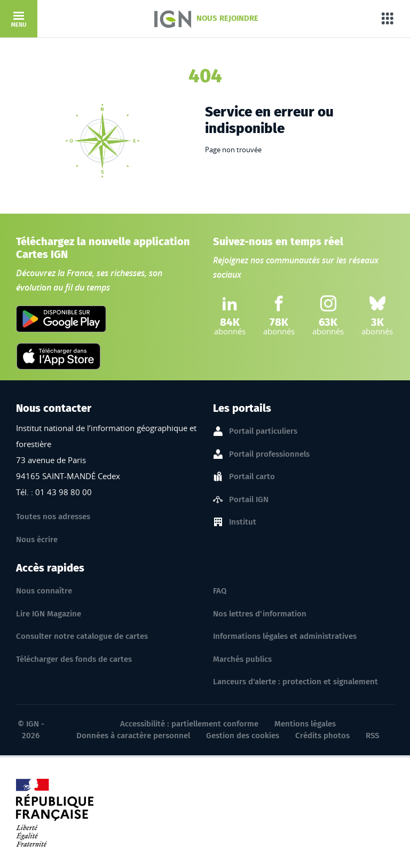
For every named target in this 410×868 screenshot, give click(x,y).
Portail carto (252, 477)
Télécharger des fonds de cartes (74, 659)
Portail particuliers (263, 432)
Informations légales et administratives (285, 636)
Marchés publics (242, 659)
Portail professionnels (269, 455)
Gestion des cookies (243, 736)
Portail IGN (249, 500)
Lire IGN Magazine (49, 614)
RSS (372, 736)
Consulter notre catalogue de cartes (82, 636)
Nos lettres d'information (260, 614)
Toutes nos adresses (53, 517)
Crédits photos (322, 736)
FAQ (220, 591)
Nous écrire (37, 539)
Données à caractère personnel (133, 736)
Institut (243, 522)
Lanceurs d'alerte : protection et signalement (295, 682)
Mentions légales (305, 724)
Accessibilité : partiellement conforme (189, 724)
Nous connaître (44, 591)
